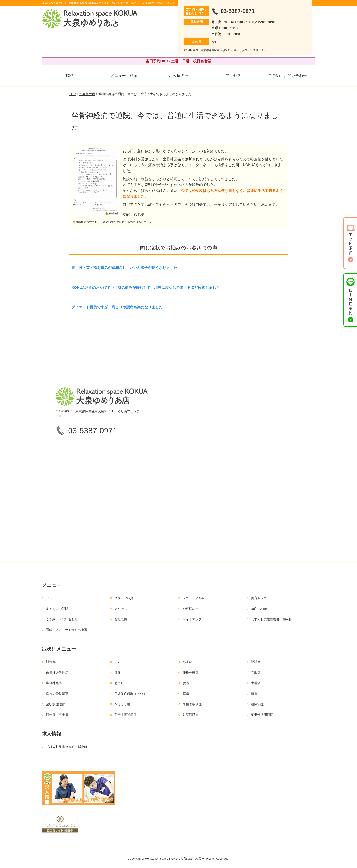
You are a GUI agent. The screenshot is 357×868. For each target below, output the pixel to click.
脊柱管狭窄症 (192, 704)
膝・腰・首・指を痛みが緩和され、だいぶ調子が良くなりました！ (126, 268)
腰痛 (186, 683)
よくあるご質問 (57, 609)
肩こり (119, 683)
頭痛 (254, 694)
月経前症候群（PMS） (130, 694)
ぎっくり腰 (122, 704)
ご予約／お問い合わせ (288, 76)
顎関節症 (257, 704)
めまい (187, 662)
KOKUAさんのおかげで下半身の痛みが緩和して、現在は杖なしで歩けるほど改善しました (146, 288)
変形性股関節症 (262, 715)
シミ (117, 662)
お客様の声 (179, 76)
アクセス (233, 76)
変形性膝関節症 (125, 715)
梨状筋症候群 (56, 704)
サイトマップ (192, 619)
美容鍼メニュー (262, 598)
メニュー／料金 (124, 76)
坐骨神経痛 (54, 683)
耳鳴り (187, 694)
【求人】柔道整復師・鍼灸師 (272, 619)
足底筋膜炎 (191, 715)
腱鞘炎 (256, 662)
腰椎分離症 (191, 673)
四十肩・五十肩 (57, 715)
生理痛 (256, 683)
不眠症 (256, 673)
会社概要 (121, 619)
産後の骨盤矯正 (57, 694)
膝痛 (117, 673)
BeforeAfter (259, 609)
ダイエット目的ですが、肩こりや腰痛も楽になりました (117, 307)
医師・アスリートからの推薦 (67, 630)
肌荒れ (51, 662)
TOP (69, 76)
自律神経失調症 (57, 673)
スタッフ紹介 (124, 598)
